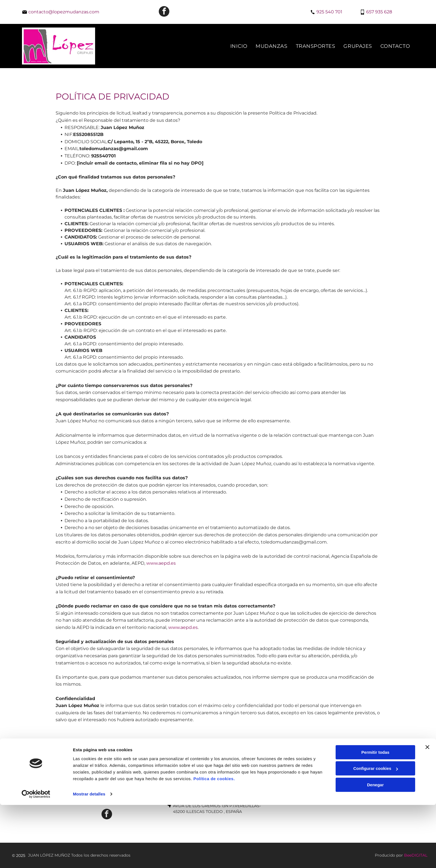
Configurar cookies (376, 831)
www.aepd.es (161, 563)
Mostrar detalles (89, 857)
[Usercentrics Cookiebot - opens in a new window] (36, 857)
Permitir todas (376, 815)
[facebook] (164, 12)
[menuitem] (239, 46)
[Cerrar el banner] (427, 810)
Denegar (375, 848)
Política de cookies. (214, 842)
